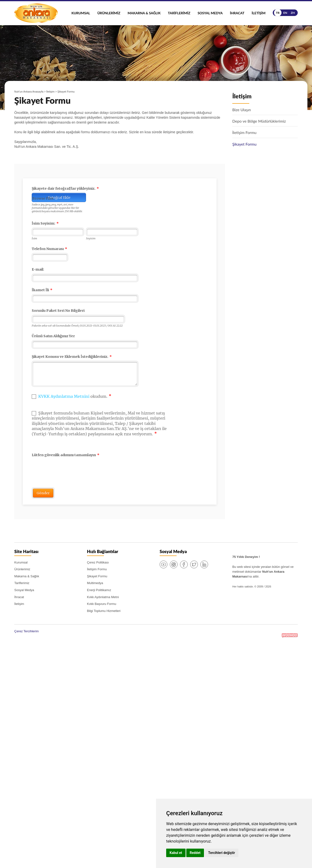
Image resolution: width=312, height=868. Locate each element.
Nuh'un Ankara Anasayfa (29, 92)
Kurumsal (81, 13)
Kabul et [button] (176, 853)
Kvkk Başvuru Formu (102, 604)
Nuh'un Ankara (36, 13)
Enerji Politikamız (99, 590)
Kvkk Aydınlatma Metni (103, 597)
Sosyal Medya (210, 13)
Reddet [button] (195, 853)
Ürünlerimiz (109, 13)
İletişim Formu (97, 569)
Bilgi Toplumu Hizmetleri (104, 611)
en (285, 13)
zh (293, 13)
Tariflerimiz (179, 13)
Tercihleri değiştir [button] (222, 853)
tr (278, 13)
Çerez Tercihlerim (27, 631)
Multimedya (95, 583)
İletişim (259, 13)
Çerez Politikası (98, 562)
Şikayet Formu (97, 576)
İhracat (237, 13)
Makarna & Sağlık (144, 13)
